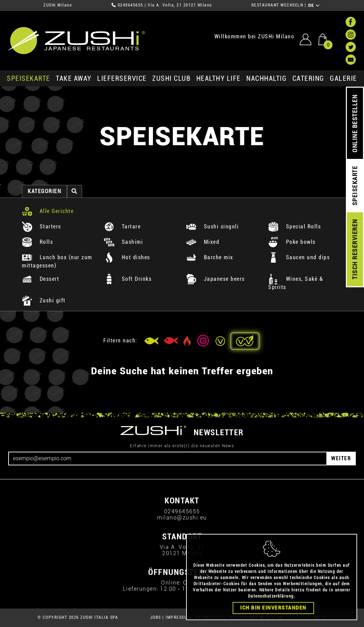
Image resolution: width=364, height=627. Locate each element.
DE (314, 5)
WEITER (341, 458)
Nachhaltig (266, 78)
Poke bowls (292, 242)
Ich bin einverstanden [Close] (273, 610)
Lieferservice (122, 78)
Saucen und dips (299, 257)
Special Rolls (295, 227)
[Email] (168, 459)
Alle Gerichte (48, 211)
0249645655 (131, 5)
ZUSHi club (171, 78)
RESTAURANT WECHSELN (277, 5)
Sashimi (123, 242)
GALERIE (343, 78)
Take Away (74, 78)
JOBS (156, 617)
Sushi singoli (212, 227)
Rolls (37, 242)
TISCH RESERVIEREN (355, 249)
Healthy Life (219, 78)
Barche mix (210, 257)
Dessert (41, 279)
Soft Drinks (128, 279)
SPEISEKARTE (29, 78)
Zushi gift (44, 300)
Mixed (203, 242)
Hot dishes (127, 257)
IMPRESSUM (178, 617)
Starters (42, 227)
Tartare (122, 227)
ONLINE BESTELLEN (355, 123)
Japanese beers (216, 279)
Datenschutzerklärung (271, 599)
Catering (308, 78)
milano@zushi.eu (182, 518)
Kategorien (44, 191)
